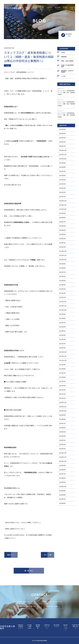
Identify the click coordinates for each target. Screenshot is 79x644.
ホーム (9, 36)
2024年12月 (63, 201)
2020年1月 (62, 449)
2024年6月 (62, 226)
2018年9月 (62, 491)
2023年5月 (62, 281)
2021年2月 (62, 394)
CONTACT (73, 9)
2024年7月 (62, 222)
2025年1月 (62, 197)
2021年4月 (62, 386)
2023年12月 (63, 251)
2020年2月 (62, 444)
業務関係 (64, 57)
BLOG (65, 10)
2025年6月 (62, 176)
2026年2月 (62, 142)
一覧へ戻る (29, 571)
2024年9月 (62, 213)
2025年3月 (62, 188)
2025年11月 (63, 155)
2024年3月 (62, 239)
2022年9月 (62, 314)
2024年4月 (62, 234)
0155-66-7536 (52, 606)
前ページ (11, 555)
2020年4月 (62, 436)
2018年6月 (62, 503)
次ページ (48, 555)
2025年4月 (62, 184)
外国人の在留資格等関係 (67, 66)
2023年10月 (63, 260)
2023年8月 (62, 268)
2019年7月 (62, 474)
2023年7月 (62, 272)
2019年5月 (62, 482)
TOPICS (49, 9)
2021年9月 (62, 365)
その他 (63, 76)
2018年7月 (62, 499)
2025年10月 (63, 159)
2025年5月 (62, 180)
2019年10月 (63, 461)
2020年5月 (62, 432)
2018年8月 (62, 495)
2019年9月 (62, 465)
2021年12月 (63, 352)
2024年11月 (63, 205)
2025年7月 (62, 171)
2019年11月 (63, 457)
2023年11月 (63, 255)
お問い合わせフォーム (27, 606)
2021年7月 (62, 373)
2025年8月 (62, 167)
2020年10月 (63, 411)
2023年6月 (62, 276)
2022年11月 (63, 306)
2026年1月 (62, 146)
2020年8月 (62, 419)
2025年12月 (63, 150)
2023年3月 (62, 289)
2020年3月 (62, 440)
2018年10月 (63, 486)
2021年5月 (62, 381)
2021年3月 (62, 390)
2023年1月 (62, 297)
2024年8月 (62, 218)
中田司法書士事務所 (14, 8)
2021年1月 (62, 398)
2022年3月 (62, 339)
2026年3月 (62, 138)
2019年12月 (63, 453)
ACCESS (58, 8)
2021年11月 (63, 356)
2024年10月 (63, 209)
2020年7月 (62, 423)
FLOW (35, 9)
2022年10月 (63, 310)
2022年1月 (62, 348)
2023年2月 (62, 293)
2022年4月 (62, 335)
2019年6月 (62, 478)
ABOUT (28, 9)
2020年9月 (62, 415)
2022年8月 (62, 318)
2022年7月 (62, 323)
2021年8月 (62, 369)
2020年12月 (63, 402)
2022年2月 (62, 344)
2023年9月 (62, 264)
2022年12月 (63, 302)
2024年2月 (62, 243)
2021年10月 (63, 360)
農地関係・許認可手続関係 (67, 71)
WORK (42, 9)
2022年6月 (62, 327)
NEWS (63, 52)
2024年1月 (62, 247)
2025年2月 (62, 192)
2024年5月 (62, 230)
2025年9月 (62, 163)
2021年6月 (62, 377)
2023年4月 (62, 285)
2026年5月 (62, 129)
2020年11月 (63, 407)
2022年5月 (62, 331)
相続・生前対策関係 (67, 61)
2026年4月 (62, 133)
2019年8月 (62, 470)
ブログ (15, 36)
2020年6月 (62, 428)
